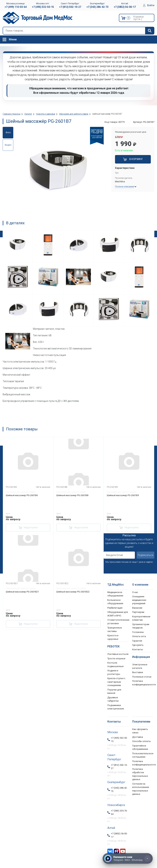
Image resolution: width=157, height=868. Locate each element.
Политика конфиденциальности (143, 763)
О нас (135, 592)
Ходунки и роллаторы (114, 672)
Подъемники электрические (116, 707)
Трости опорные (116, 658)
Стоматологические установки (118, 622)
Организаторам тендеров (141, 626)
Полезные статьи (142, 677)
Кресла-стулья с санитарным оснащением (116, 682)
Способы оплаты (141, 741)
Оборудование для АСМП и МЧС (118, 614)
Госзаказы (138, 632)
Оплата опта (139, 636)
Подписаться (145, 555)
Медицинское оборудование (115, 594)
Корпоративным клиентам (141, 618)
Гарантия (137, 641)
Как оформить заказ (140, 731)
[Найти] (150, 31)
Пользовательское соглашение (143, 755)
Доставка (138, 737)
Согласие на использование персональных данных (141, 789)
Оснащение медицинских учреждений (139, 600)
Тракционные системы (115, 629)
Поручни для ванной (114, 691)
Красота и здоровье (113, 637)
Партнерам (138, 612)
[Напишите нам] (128, 858)
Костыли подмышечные (115, 665)
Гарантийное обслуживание (140, 747)
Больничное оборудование (115, 602)
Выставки (138, 672)
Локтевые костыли (118, 654)
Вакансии (137, 608)
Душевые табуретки (113, 699)
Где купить (138, 645)
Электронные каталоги (140, 666)
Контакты (138, 649)
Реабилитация (115, 608)
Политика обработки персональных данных (140, 774)
